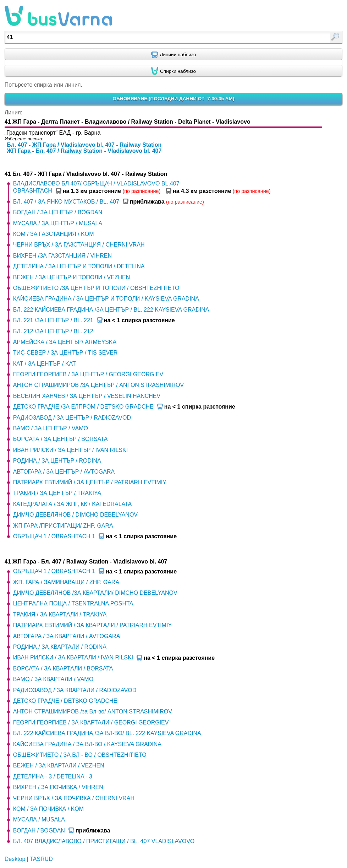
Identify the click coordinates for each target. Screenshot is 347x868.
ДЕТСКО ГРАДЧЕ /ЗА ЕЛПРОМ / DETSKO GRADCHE (83, 407)
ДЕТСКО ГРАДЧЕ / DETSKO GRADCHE (65, 701)
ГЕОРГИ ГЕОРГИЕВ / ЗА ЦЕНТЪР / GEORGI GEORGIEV (88, 374)
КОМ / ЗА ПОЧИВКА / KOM (48, 809)
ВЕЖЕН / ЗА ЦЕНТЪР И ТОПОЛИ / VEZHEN (72, 277)
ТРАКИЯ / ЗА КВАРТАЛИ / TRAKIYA (60, 614)
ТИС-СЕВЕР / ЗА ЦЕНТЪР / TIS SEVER (65, 353)
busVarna (58, 16)
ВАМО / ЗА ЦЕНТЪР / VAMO (51, 428)
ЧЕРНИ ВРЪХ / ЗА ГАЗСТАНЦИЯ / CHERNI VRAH (79, 245)
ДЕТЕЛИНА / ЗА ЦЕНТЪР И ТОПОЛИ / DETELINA (79, 266)
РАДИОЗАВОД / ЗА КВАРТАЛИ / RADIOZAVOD (75, 690)
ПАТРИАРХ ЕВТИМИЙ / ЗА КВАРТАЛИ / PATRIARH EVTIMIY (92, 625)
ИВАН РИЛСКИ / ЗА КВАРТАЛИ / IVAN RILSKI (73, 657)
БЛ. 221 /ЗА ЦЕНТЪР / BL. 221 (53, 320)
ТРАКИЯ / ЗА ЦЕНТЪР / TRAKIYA (57, 493)
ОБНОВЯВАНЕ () (173, 99)
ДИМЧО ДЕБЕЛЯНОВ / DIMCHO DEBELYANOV (75, 515)
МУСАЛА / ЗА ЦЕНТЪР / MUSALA (58, 223)
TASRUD (41, 859)
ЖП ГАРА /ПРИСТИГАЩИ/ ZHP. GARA (63, 526)
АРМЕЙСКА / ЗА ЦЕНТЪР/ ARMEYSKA (65, 342)
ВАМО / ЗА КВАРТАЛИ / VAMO (53, 679)
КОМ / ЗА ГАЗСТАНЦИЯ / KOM (54, 234)
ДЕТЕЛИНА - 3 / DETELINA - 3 (53, 777)
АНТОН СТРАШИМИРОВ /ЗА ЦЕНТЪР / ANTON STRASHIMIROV (98, 385)
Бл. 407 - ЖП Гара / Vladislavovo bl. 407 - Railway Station (84, 145)
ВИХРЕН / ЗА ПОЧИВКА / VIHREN (58, 787)
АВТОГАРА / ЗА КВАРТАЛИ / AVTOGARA (67, 636)
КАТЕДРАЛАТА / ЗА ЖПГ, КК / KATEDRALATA (72, 504)
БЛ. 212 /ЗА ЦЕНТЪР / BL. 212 (53, 331)
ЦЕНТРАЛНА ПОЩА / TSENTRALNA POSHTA (73, 603)
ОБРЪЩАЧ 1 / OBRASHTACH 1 (54, 536)
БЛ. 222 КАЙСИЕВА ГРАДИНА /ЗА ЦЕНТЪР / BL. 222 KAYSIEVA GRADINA (111, 310)
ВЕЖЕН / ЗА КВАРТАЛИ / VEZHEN (59, 765)
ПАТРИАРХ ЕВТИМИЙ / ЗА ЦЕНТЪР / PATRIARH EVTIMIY (90, 482)
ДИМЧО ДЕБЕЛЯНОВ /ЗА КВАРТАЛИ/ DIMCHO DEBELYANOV (95, 593)
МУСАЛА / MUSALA (39, 820)
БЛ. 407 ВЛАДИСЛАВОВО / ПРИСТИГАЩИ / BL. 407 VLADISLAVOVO (104, 841)
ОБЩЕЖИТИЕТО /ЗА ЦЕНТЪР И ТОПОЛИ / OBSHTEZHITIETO (96, 288)
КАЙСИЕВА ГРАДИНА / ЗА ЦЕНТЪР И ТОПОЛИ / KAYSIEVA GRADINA (106, 299)
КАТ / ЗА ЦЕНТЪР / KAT (45, 364)
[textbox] (149, 37)
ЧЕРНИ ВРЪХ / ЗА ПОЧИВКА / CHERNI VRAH (74, 798)
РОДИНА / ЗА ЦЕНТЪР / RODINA (57, 461)
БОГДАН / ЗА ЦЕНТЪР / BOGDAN (58, 212)
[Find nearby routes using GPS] (173, 54)
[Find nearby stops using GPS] (173, 71)
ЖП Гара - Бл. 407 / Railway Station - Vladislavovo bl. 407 (84, 151)
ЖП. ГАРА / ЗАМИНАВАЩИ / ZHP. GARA (66, 582)
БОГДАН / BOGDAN (39, 831)
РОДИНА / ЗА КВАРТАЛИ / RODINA (60, 647)
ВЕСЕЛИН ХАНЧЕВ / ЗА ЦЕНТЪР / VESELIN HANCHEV (87, 396)
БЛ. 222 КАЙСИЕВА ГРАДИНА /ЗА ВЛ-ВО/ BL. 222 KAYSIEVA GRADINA (107, 733)
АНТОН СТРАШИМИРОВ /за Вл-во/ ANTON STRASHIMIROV (93, 711)
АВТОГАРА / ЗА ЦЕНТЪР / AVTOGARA (64, 472)
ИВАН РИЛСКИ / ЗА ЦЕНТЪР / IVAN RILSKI (70, 450)
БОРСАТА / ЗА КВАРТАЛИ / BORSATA (63, 668)
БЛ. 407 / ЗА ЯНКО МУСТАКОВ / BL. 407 (66, 202)
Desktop (15, 859)
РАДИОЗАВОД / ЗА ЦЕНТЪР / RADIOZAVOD (72, 418)
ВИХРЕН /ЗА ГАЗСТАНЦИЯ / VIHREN (62, 256)
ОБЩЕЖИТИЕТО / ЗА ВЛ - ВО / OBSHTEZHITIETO (80, 755)
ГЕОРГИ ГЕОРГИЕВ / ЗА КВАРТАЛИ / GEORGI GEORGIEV (91, 723)
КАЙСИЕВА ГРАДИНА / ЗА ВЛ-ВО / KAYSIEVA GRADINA (87, 744)
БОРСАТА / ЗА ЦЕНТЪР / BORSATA (60, 439)
